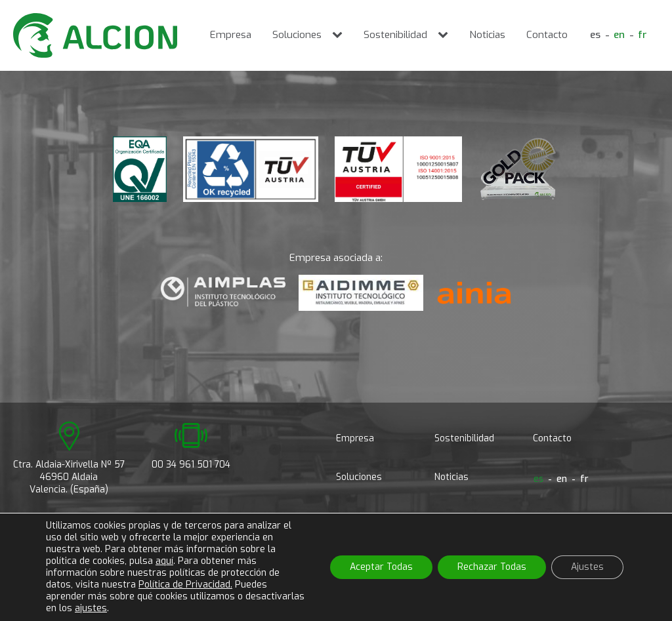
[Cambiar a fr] (642, 36)
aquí (164, 561)
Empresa (231, 35)
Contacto (547, 35)
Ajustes (587, 567)
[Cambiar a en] (619, 36)
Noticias (487, 35)
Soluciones (297, 35)
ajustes (91, 609)
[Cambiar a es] (595, 36)
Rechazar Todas (492, 567)
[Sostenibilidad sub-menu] (446, 35)
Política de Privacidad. (185, 585)
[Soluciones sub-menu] (340, 35)
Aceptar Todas (381, 567)
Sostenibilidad (395, 35)
